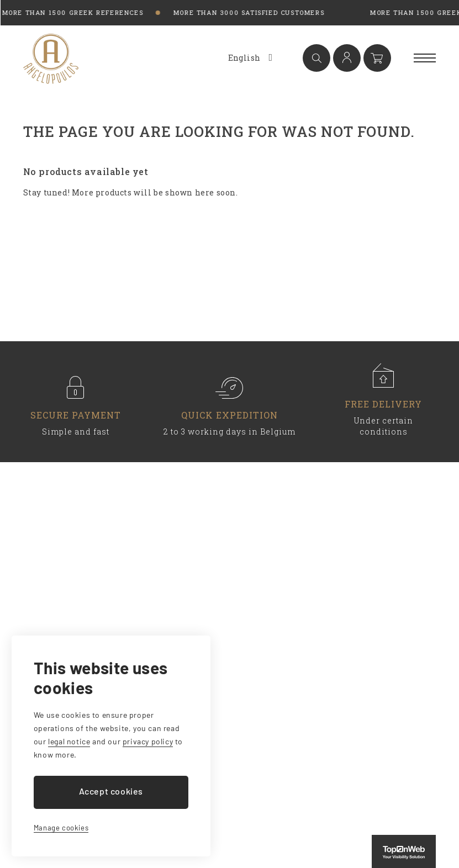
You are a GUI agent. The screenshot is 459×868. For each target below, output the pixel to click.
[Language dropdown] (249, 58)
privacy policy (148, 741)
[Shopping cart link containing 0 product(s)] (377, 58)
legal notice (69, 741)
